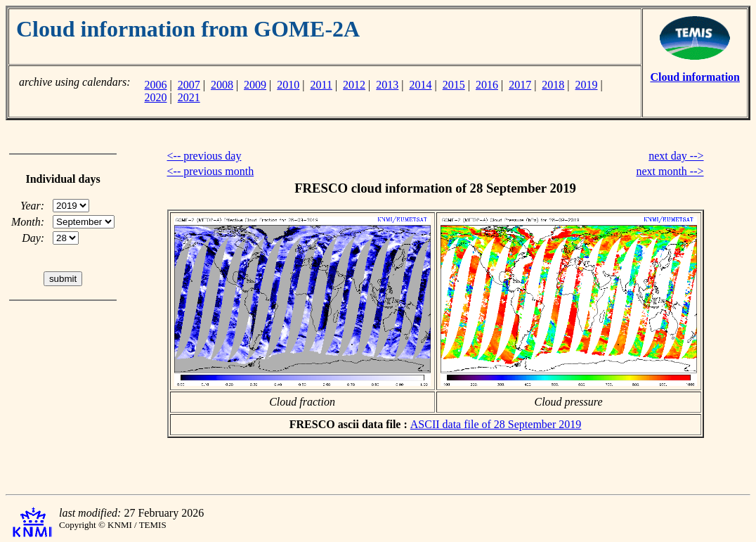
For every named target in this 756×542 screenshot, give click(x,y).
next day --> (676, 156)
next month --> (670, 171)
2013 (387, 85)
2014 (421, 85)
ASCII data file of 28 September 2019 (496, 424)
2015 (454, 85)
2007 (189, 85)
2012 (354, 85)
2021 (189, 97)
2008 (222, 85)
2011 (321, 85)
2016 (487, 85)
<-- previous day (204, 156)
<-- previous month (211, 171)
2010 (288, 85)
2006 (155, 85)
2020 (155, 97)
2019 (587, 85)
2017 (520, 85)
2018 (553, 85)
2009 (255, 85)
